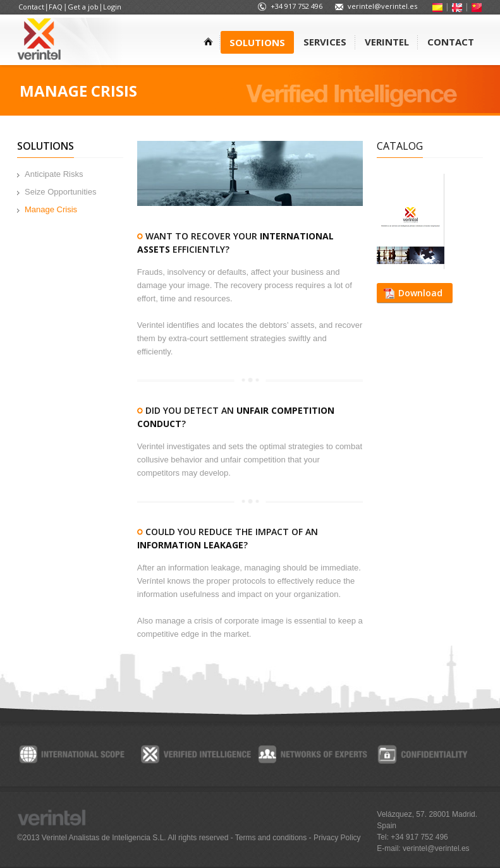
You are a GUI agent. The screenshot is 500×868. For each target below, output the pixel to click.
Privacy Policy (337, 838)
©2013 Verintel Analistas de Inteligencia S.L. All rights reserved (124, 838)
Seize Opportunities (60, 192)
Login (112, 7)
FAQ (56, 7)
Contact (31, 7)
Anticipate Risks (54, 174)
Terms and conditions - (274, 838)
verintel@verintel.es (382, 6)
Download (420, 293)
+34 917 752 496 (296, 6)
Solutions (46, 146)
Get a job (83, 7)
